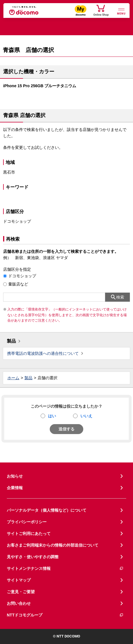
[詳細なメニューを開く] (121, 11)
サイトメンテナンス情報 (65, 569)
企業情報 (15, 488)
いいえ (86, 416)
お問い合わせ (19, 603)
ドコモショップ (22, 276)
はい (52, 416)
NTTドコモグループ (65, 615)
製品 (11, 341)
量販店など (18, 284)
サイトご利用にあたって (29, 533)
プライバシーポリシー (27, 522)
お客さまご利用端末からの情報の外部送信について (53, 545)
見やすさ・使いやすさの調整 (33, 557)
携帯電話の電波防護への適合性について (43, 353)
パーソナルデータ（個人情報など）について (47, 510)
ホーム (13, 378)
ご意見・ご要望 (21, 592)
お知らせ (15, 476)
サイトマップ (19, 580)
